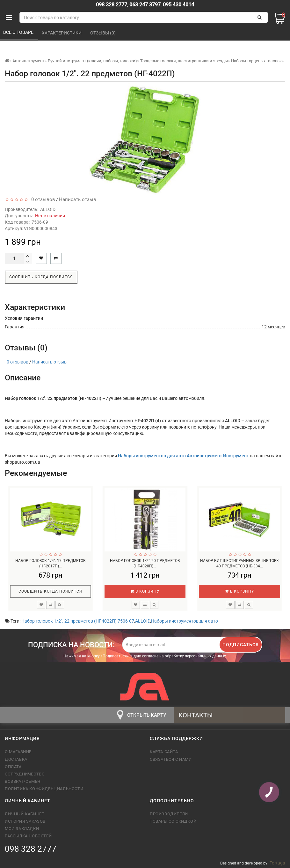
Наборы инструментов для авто (185, 621)
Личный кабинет (25, 814)
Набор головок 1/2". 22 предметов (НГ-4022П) (69, 621)
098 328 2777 (112, 5)
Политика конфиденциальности (44, 789)
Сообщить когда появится (41, 277)
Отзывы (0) (103, 33)
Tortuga (277, 863)
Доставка (16, 759)
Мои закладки (22, 829)
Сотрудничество (25, 774)
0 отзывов (42, 199)
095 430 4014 (178, 5)
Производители (169, 814)
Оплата (13, 767)
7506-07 (126, 621)
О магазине (18, 752)
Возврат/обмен (23, 781)
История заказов (25, 821)
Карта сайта (164, 752)
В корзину (145, 591)
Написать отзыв (78, 199)
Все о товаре (19, 32)
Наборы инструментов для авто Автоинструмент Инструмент (184, 456)
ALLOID (48, 209)
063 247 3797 (145, 5)
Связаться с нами (171, 759)
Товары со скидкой (173, 821)
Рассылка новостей (28, 836)
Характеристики (62, 33)
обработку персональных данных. (196, 656)
